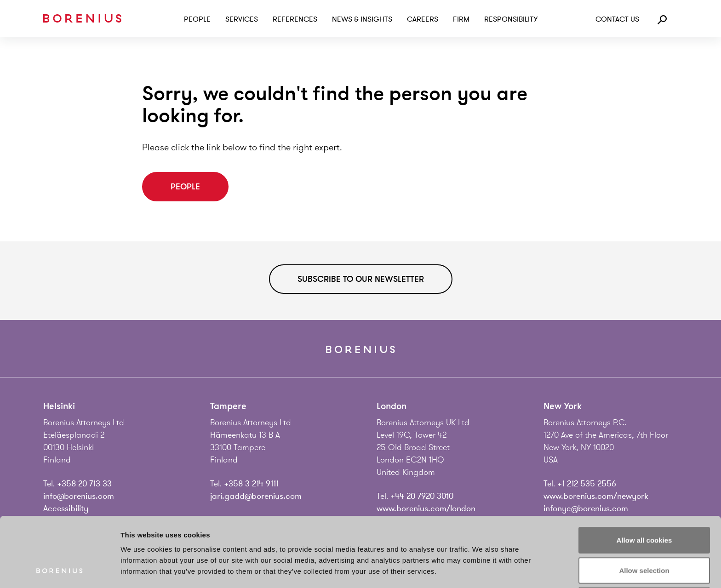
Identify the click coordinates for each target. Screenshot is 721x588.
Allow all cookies (644, 475)
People (197, 19)
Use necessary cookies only (644, 535)
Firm (461, 19)
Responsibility (511, 19)
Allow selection (644, 505)
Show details (483, 570)
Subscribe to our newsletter (361, 279)
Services (242, 19)
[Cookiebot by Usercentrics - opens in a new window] (60, 570)
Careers (423, 19)
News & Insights (362, 19)
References (295, 19)
